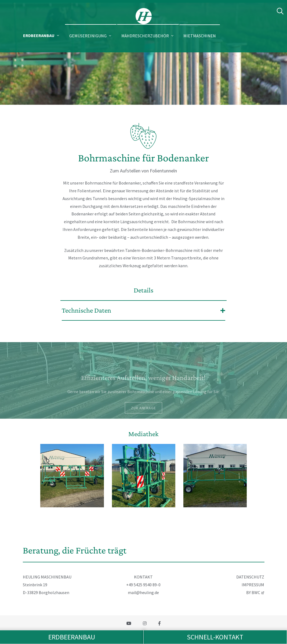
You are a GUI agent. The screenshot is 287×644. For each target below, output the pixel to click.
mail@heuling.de (143, 592)
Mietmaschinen (200, 36)
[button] (42, 35)
